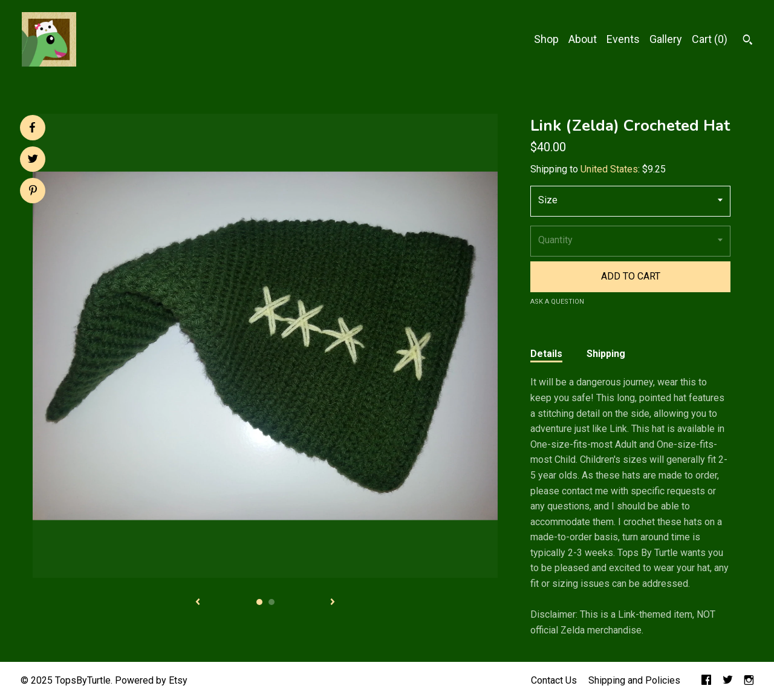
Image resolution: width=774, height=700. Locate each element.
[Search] (748, 41)
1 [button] (259, 602)
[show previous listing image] (198, 603)
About (583, 39)
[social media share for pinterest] (33, 192)
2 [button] (272, 602)
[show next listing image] (333, 603)
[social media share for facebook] (32, 128)
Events (623, 39)
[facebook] (706, 681)
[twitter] (728, 681)
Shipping (606, 354)
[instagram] (749, 681)
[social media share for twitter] (33, 160)
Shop (546, 39)
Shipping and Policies (634, 680)
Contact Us (554, 680)
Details (546, 354)
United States (609, 169)
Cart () (710, 39)
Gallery (666, 39)
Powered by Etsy (151, 680)
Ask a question (557, 302)
